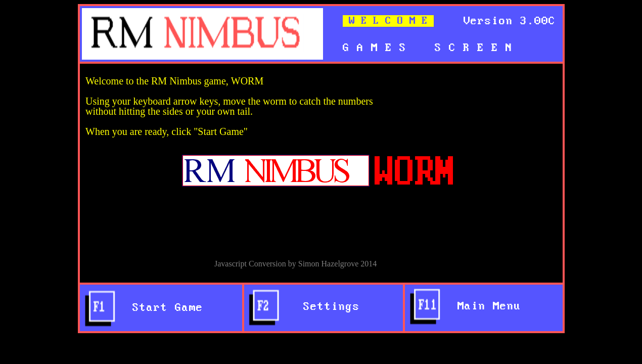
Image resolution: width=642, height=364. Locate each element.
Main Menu (482, 306)
